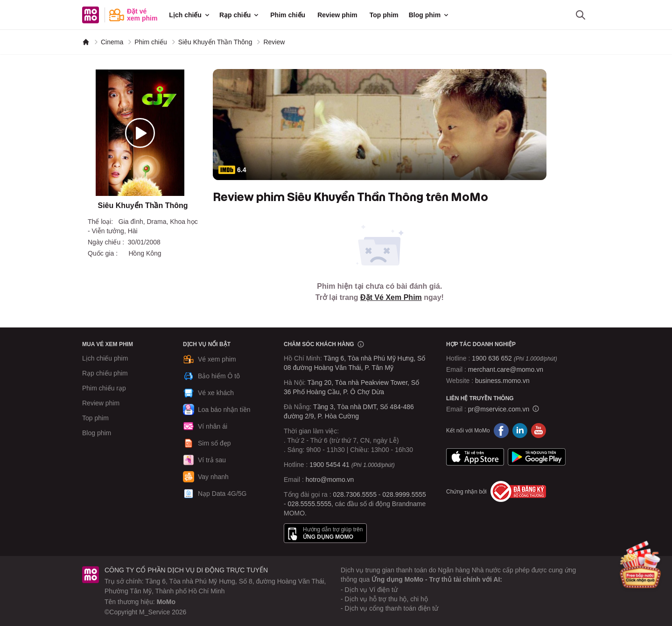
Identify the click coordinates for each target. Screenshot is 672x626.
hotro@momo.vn (330, 480)
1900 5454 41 (329, 465)
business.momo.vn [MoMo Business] (502, 381)
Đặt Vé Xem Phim (391, 297)
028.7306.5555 (355, 494)
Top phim (384, 15)
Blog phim (429, 15)
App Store (475, 457)
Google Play (537, 457)
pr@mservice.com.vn (499, 409)
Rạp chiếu (240, 15)
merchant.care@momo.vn (506, 369)
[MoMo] (86, 42)
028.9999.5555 (404, 494)
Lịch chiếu (190, 15)
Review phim (337, 15)
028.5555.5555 (310, 504)
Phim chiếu (288, 15)
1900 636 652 (514, 358)
